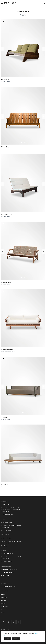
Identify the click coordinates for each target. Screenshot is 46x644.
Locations (4, 603)
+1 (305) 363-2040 (6, 522)
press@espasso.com (9, 572)
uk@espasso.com (8, 562)
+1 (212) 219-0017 (6, 505)
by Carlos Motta (5, 81)
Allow (8, 639)
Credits (3, 612)
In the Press (4, 606)
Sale (2, 609)
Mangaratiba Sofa (7, 350)
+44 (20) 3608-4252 (7, 554)
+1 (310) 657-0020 (6, 538)
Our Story (4, 600)
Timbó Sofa (5, 147)
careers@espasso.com (9, 586)
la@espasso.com (8, 546)
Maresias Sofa (6, 282)
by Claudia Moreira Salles (8, 352)
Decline (16, 639)
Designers (4, 597)
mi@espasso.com (8, 530)
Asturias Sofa (6, 79)
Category (4, 594)
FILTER (24, 15)
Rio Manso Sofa (7, 215)
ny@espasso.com (8, 514)
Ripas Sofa (5, 485)
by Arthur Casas (6, 419)
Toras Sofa (5, 417)
